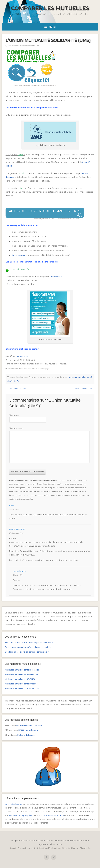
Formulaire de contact (28, 848)
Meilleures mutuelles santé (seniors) (21, 674)
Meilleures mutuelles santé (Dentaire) (22, 688)
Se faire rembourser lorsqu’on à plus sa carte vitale (28, 647)
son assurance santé (54, 815)
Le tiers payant (19, 255)
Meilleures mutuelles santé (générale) (22, 670)
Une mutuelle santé (14, 804)
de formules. (56, 277)
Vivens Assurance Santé (18, 389)
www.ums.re (22, 356)
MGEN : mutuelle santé (28, 730)
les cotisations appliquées (20, 815)
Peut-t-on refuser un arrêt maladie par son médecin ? (29, 642)
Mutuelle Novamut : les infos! (29, 726)
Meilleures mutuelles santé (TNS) (20, 679)
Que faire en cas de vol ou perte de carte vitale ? (27, 652)
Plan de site (85, 848)
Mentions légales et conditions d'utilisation (59, 848)
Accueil (13, 848)
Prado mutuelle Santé (83, 389)
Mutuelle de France (26, 735)
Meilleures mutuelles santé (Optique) (22, 684)
